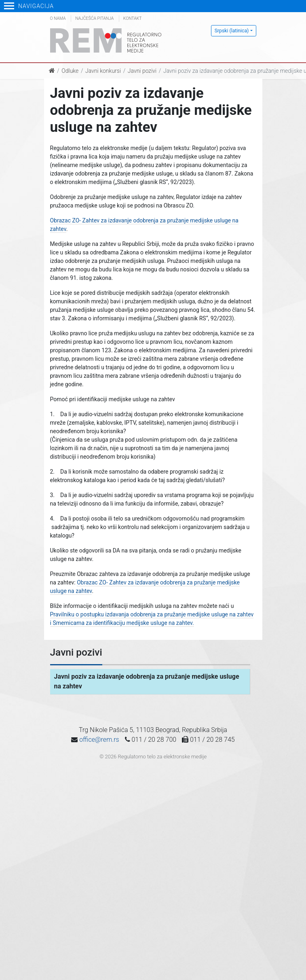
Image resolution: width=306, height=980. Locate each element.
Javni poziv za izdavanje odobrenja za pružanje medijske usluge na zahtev (147, 681)
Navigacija (29, 6)
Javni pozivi (142, 71)
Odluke (70, 71)
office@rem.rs (99, 740)
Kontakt (133, 18)
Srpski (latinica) (232, 31)
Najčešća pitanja (94, 18)
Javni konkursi (103, 71)
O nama (58, 18)
